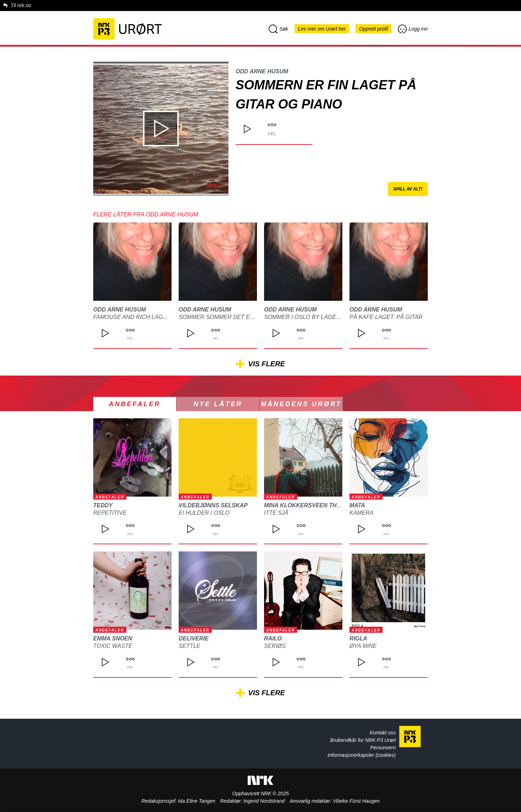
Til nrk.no (21, 5)
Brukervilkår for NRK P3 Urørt (363, 740)
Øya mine (363, 646)
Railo (273, 638)
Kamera (362, 513)
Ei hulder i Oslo (204, 513)
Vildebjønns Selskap (213, 505)
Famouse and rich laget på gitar (146, 317)
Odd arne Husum (262, 71)
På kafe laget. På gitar (386, 317)
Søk (278, 29)
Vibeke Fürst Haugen (356, 801)
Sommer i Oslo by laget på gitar (316, 317)
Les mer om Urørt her (322, 29)
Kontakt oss (383, 733)
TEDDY (103, 505)
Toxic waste (113, 646)
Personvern (383, 748)
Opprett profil (373, 29)
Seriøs (275, 646)
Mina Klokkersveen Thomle (309, 505)
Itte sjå (276, 513)
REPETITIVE (110, 513)
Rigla (358, 638)
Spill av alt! (408, 189)
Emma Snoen (113, 638)
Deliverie (194, 638)
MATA (357, 505)
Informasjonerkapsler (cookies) (362, 755)
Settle (189, 646)
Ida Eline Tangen (197, 801)
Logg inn (413, 29)
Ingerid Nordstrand (264, 801)
